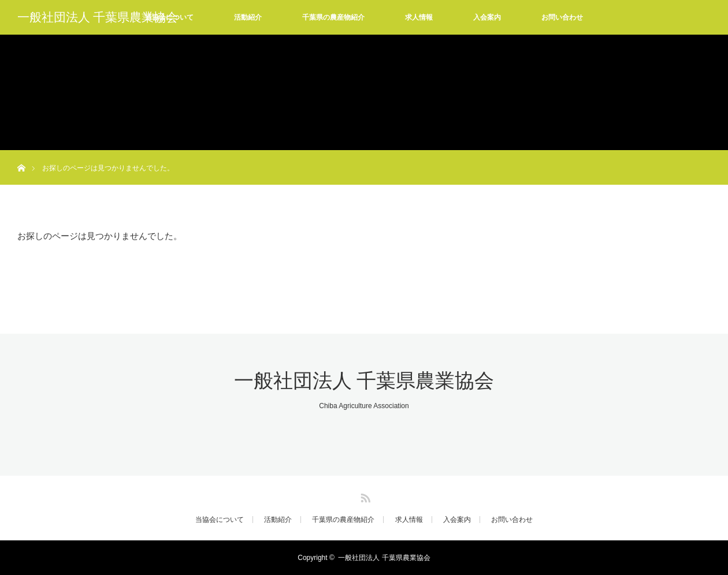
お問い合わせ (562, 17)
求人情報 (419, 17)
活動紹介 (248, 17)
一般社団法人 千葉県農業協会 (98, 17)
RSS (364, 496)
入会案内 (487, 17)
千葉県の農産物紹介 (333, 17)
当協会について (220, 520)
